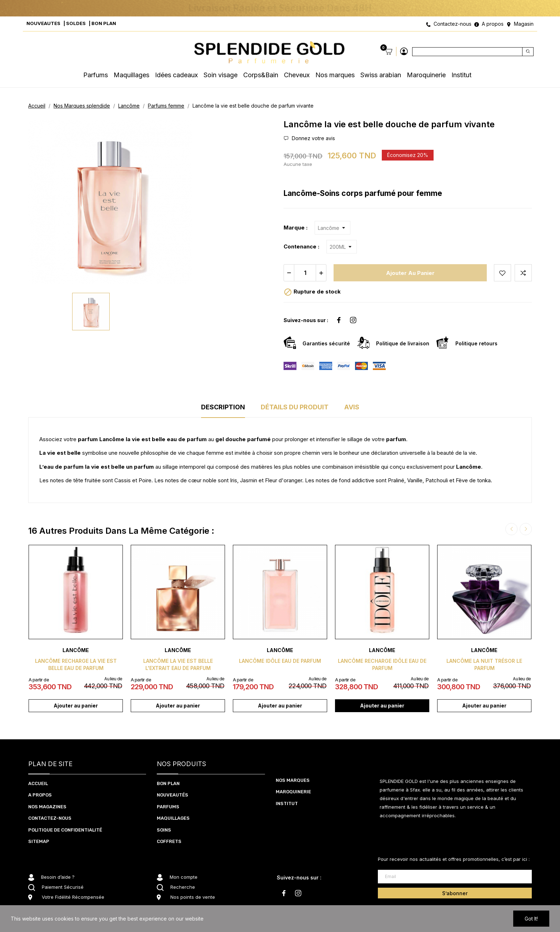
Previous (511, 529)
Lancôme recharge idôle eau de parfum (382, 664)
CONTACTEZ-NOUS (50, 818)
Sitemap (39, 841)
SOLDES (76, 23)
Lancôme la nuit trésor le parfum (484, 664)
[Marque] (332, 228)
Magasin (524, 24)
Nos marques (293, 780)
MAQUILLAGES (173, 818)
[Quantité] (305, 273)
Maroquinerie (293, 792)
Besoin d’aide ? (58, 877)
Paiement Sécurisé (63, 887)
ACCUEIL (38, 783)
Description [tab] (223, 407)
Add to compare (523, 273)
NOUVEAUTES (43, 23)
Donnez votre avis (313, 138)
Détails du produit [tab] (295, 407)
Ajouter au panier (410, 273)
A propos (493, 24)
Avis (352, 407)
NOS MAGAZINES (47, 807)
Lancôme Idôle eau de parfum (280, 661)
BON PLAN (104, 23)
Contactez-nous (452, 24)
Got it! (531, 919)
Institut (287, 803)
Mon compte (184, 877)
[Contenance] (342, 247)
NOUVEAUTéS (172, 795)
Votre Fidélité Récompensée (73, 897)
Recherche (183, 887)
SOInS (164, 830)
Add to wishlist (502, 273)
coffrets (169, 841)
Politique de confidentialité (65, 830)
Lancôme (76, 650)
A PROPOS (40, 795)
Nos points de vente (193, 897)
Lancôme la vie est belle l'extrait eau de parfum (178, 664)
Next (526, 529)
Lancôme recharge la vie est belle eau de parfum (76, 664)
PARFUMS (168, 807)
